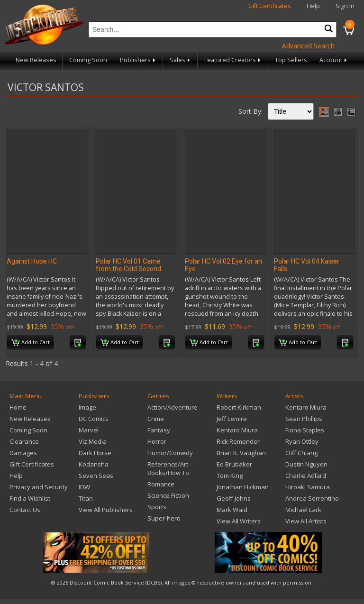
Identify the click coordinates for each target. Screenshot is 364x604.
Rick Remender (238, 441)
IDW (84, 487)
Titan (86, 498)
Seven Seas (96, 476)
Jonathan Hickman (243, 487)
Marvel (89, 430)
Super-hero (164, 518)
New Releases (36, 60)
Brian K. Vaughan (241, 453)
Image (87, 407)
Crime (156, 419)
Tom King (230, 476)
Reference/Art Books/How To (168, 468)
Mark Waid (232, 510)
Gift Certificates (270, 6)
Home (18, 407)
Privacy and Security (39, 487)
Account (334, 60)
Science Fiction (168, 495)
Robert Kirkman (239, 407)
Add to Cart (31, 343)
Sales (181, 60)
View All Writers (239, 521)
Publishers (138, 60)
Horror (157, 441)
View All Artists (306, 521)
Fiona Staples (305, 430)
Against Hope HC (32, 261)
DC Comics (94, 419)
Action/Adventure (173, 407)
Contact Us (25, 510)
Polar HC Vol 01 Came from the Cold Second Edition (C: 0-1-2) (128, 269)
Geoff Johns (234, 498)
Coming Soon (88, 60)
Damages (23, 453)
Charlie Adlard (306, 476)
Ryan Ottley (302, 441)
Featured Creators (233, 60)
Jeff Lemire (232, 419)
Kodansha (94, 464)
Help (313, 6)
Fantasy (159, 430)
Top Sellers (291, 60)
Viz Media (93, 441)
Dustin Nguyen (306, 464)
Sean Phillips (304, 419)
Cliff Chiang (301, 453)
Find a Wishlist (30, 498)
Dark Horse (95, 453)
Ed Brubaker (234, 464)
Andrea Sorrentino (312, 498)
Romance (161, 484)
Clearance (24, 441)
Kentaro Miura (237, 430)
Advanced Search (308, 46)
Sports (157, 507)
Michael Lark (303, 510)
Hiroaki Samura (308, 487)
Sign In (345, 6)
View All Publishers (106, 510)
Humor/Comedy (170, 453)
